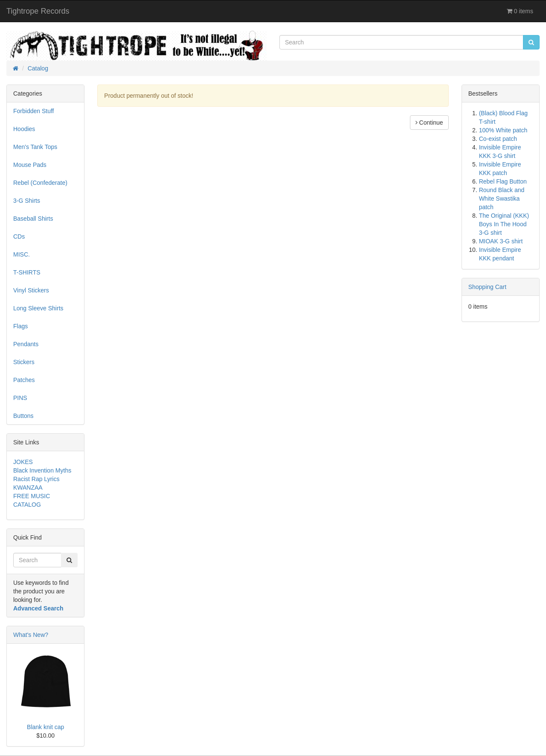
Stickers (24, 362)
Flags (20, 326)
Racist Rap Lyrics (36, 479)
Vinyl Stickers (31, 290)
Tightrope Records (38, 11)
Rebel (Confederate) (40, 183)
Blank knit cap (45, 727)
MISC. (22, 254)
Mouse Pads (30, 165)
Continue (429, 123)
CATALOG (27, 505)
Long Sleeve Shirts (38, 308)
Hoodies (24, 129)
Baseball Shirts (33, 219)
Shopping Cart (488, 287)
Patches (24, 380)
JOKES (23, 462)
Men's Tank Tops (35, 147)
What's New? (31, 635)
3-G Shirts (27, 201)
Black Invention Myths (42, 470)
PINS (20, 398)
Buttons (23, 416)
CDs (19, 236)
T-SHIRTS (27, 272)
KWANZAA (28, 487)
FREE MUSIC (32, 496)
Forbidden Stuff (33, 111)
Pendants (26, 344)
